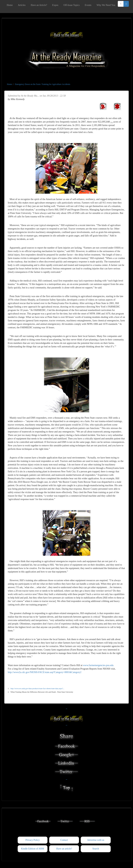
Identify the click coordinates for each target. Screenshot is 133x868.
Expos (55, 5)
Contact (64, 840)
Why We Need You (106, 5)
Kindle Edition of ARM (33, 849)
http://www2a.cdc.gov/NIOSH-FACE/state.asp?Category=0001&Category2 (45, 672)
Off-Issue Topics (72, 5)
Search (96, 849)
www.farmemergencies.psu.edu (98, 665)
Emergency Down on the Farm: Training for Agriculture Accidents (43, 84)
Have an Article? (39, 5)
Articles (22, 5)
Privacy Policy (33, 840)
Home (10, 5)
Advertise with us (96, 840)
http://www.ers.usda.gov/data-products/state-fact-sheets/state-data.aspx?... (37, 689)
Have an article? (64, 849)
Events (88, 5)
